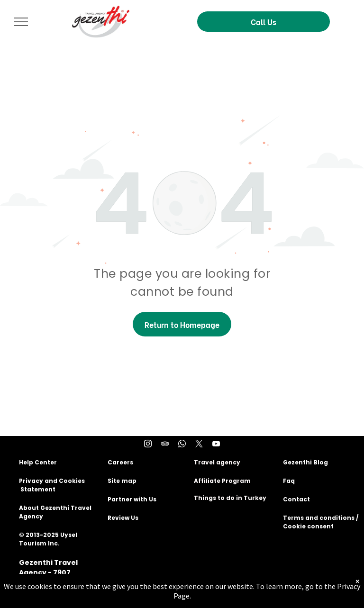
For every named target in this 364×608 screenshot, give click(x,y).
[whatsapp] (182, 445)
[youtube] (216, 445)
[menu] (21, 22)
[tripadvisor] (165, 445)
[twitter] (199, 445)
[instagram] (148, 445)
